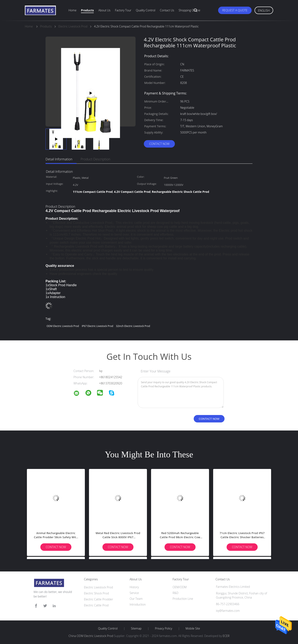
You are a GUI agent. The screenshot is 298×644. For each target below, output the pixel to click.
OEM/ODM (180, 587)
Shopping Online (189, 10)
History (134, 587)
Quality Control (145, 10)
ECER (226, 636)
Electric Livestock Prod (99, 587)
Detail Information (59, 159)
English (264, 10)
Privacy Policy (164, 628)
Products (87, 10)
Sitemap (136, 628)
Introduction (138, 604)
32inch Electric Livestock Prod (133, 326)
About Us (104, 10)
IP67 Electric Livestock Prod (97, 326)
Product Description (96, 159)
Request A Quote (235, 10)
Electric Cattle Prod (96, 605)
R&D (175, 593)
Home (72, 10)
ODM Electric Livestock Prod (63, 326)
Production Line (183, 599)
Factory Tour (123, 10)
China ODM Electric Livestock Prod (91, 636)
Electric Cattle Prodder (99, 599)
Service (134, 593)
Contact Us (167, 10)
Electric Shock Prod (96, 593)
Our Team (136, 599)
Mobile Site (193, 628)
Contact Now (159, 144)
